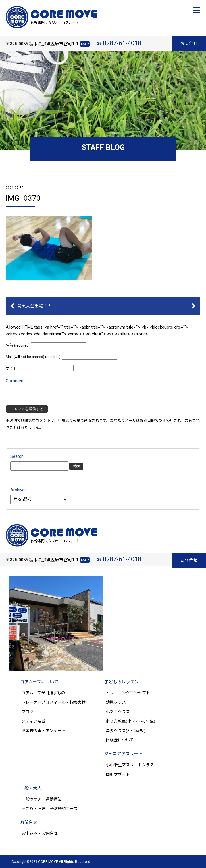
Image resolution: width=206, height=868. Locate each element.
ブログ (28, 712)
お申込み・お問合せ (40, 833)
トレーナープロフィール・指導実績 (54, 702)
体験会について (120, 740)
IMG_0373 (23, 198)
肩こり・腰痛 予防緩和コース (50, 809)
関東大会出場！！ (34, 306)
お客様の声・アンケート (44, 731)
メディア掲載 (33, 721)
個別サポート (118, 774)
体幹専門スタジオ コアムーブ (55, 23)
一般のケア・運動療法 (42, 799)
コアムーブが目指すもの (43, 693)
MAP (85, 44)
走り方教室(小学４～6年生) (132, 721)
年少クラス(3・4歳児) (126, 731)
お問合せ (189, 44)
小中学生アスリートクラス (130, 765)
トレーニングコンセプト (128, 693)
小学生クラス (118, 712)
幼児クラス (116, 702)
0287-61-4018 (122, 43)
